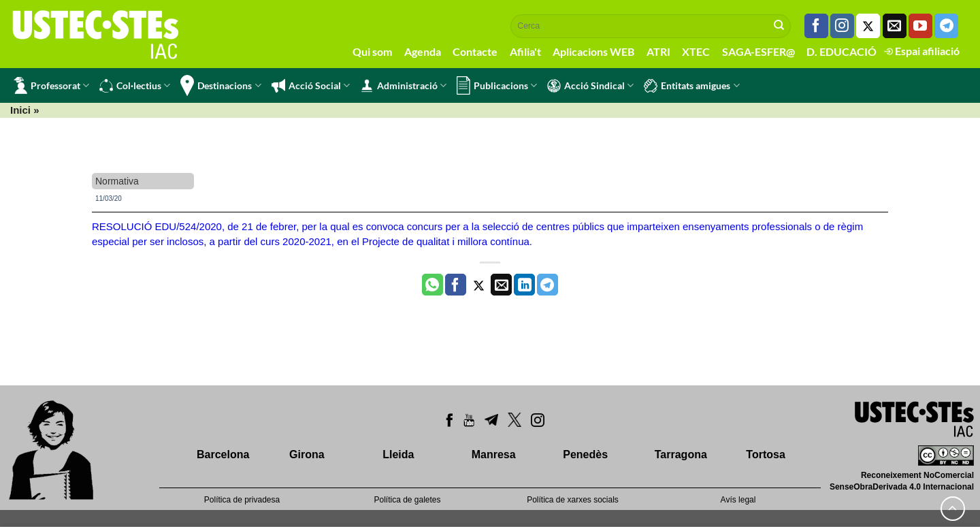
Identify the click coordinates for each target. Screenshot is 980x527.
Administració (403, 86)
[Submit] (779, 26)
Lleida (398, 454)
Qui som (372, 51)
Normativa (117, 181)
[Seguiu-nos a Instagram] (842, 26)
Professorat (51, 85)
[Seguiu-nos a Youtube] (920, 26)
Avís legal (738, 500)
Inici (20, 110)
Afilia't (525, 51)
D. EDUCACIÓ (842, 51)
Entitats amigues (691, 86)
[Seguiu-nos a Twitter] (868, 26)
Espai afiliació (922, 51)
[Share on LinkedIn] (524, 285)
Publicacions (497, 85)
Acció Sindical (590, 86)
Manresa (494, 454)
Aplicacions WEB (593, 51)
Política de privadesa (242, 500)
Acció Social (311, 86)
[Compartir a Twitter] (479, 285)
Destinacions (220, 85)
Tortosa (765, 454)
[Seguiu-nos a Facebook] (816, 26)
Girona (307, 454)
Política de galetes (407, 500)
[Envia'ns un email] (895, 26)
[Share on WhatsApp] (432, 285)
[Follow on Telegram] (946, 26)
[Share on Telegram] (548, 285)
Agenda (423, 51)
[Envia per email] (501, 285)
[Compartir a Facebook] (456, 285)
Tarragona (681, 454)
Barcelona (223, 454)
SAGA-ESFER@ (758, 51)
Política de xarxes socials (573, 500)
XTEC (696, 51)
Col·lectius (135, 86)
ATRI (658, 51)
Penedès (585, 454)
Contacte (475, 51)
